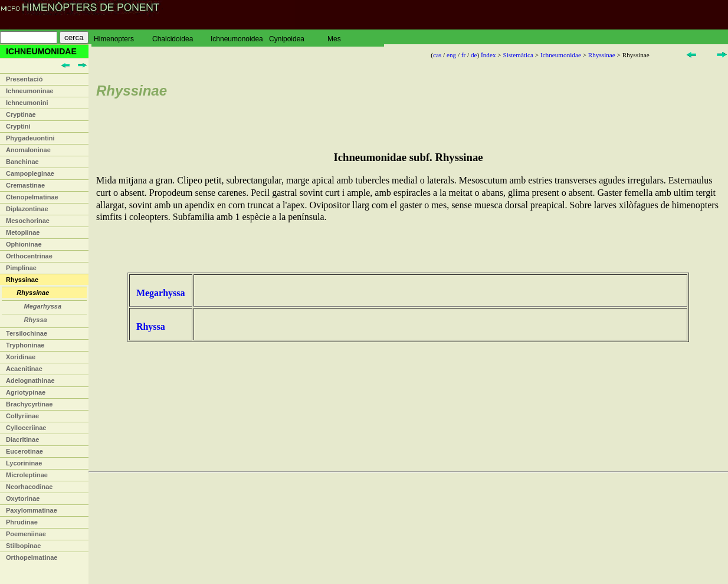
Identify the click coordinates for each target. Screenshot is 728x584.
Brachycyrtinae (29, 404)
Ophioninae (24, 244)
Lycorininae (24, 463)
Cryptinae (21, 114)
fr (463, 55)
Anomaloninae (28, 150)
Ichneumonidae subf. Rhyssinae (408, 157)
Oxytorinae (23, 498)
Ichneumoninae (30, 91)
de (474, 55)
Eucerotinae (24, 451)
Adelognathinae (30, 380)
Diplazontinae (27, 209)
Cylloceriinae (26, 428)
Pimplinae (21, 268)
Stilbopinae (23, 546)
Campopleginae (30, 173)
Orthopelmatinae (32, 557)
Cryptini (18, 126)
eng (451, 55)
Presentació (24, 79)
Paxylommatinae (32, 510)
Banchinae (22, 162)
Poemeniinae (26, 534)
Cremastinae (25, 185)
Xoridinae (21, 357)
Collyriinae (22, 416)
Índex (488, 55)
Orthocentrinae (29, 256)
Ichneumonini (27, 103)
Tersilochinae (27, 333)
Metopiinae (23, 232)
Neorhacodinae (29, 487)
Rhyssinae (22, 280)
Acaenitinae (24, 369)
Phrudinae (22, 522)
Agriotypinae (26, 392)
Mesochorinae (28, 221)
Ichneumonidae (561, 55)
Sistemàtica (518, 55)
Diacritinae (22, 439)
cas (437, 55)
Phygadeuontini (30, 138)
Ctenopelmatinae (32, 197)
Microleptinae (27, 475)
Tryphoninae (25, 345)
